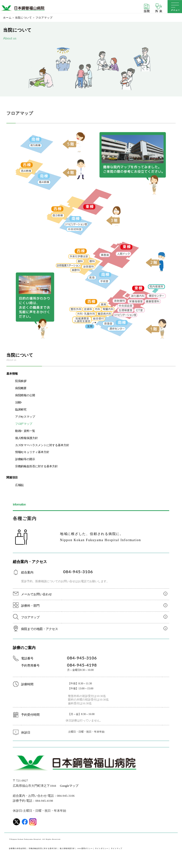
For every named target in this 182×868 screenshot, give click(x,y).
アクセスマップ (25, 417)
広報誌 (19, 485)
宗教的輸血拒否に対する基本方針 (36, 466)
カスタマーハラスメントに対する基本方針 (42, 445)
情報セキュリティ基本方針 (32, 452)
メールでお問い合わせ (36, 594)
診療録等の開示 (25, 459)
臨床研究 (21, 410)
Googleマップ (69, 786)
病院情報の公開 (25, 395)
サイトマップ (117, 849)
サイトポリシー (102, 849)
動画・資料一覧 (25, 431)
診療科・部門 (30, 606)
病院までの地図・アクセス (40, 629)
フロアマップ (24, 424)
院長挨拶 (21, 381)
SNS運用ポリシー (85, 849)
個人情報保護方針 (27, 438)
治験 (18, 402)
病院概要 (21, 388)
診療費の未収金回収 (18, 849)
